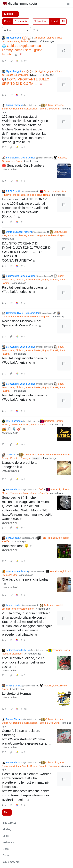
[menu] (68, 3)
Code (6, 855)
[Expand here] (64, 171)
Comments (21, 21)
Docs (6, 849)
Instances (8, 842)
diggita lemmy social (20, 3)
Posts (7, 21)
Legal (6, 836)
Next (7, 812)
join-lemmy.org (11, 862)
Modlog (7, 829)
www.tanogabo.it (10, 471)
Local (54, 21)
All (63, 21)
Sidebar (10, 14)
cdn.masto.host (10, 169)
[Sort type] (17, 30)
